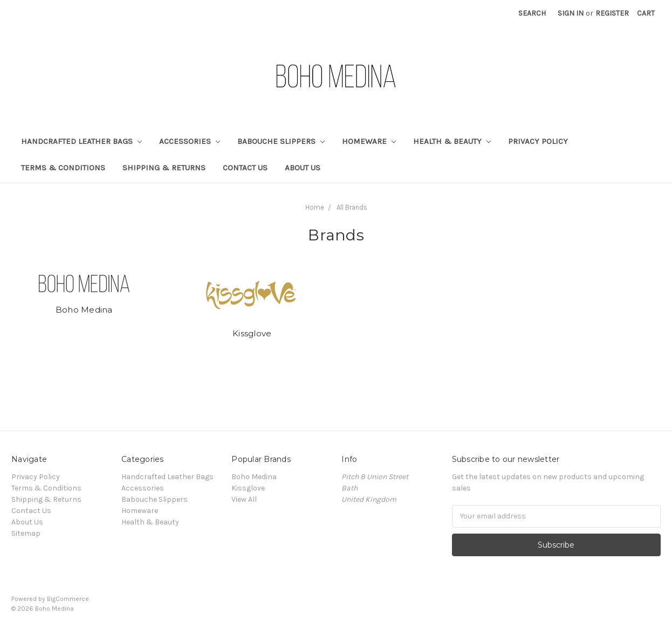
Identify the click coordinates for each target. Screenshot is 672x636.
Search (532, 13)
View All (244, 499)
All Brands (352, 207)
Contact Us (245, 168)
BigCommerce (68, 599)
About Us (303, 168)
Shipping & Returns (164, 168)
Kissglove (252, 333)
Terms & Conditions (63, 168)
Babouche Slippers (281, 141)
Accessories (190, 141)
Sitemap (26, 533)
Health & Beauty (452, 141)
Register (612, 13)
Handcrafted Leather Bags (81, 141)
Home (315, 207)
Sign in (571, 13)
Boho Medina (84, 310)
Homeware (369, 141)
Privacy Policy (538, 141)
